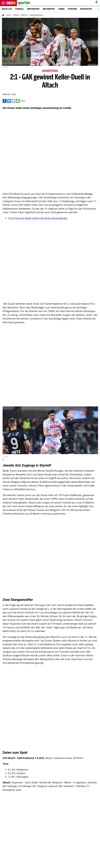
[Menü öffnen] (3, 3)
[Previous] (2, 9)
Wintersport (33, 9)
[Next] (98, 9)
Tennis (61, 9)
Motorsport (49, 9)
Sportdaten (86, 9)
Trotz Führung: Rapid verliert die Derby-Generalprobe (38, 218)
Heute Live (7, 9)
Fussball (20, 9)
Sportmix (72, 9)
